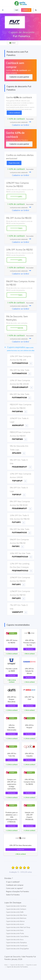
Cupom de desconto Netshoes (16, 918)
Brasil (12, 43)
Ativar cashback (14, 113)
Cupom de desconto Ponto (15, 933)
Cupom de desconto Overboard (17, 946)
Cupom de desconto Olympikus (16, 942)
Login (17, 10)
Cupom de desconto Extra (15, 930)
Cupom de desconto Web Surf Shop (18, 927)
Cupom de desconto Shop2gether (17, 949)
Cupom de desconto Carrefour (16, 906)
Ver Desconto (12, 649)
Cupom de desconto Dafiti (15, 912)
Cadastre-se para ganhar (19, 77)
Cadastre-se (26, 10)
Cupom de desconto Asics (15, 940)
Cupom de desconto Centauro (16, 909)
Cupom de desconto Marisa (15, 921)
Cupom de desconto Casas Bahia (17, 936)
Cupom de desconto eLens (15, 924)
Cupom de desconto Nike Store (17, 915)
